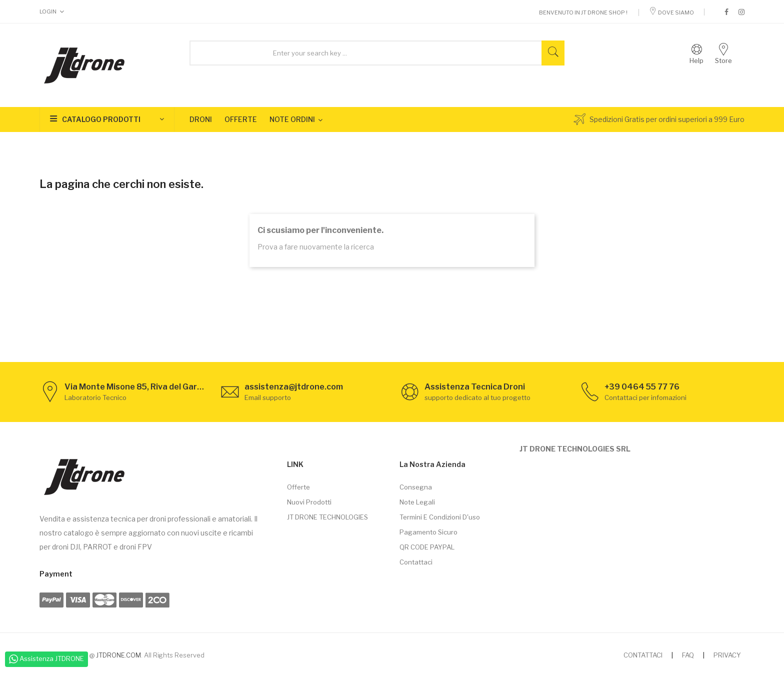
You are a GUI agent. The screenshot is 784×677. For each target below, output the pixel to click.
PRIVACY (727, 655)
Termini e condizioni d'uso (440, 517)
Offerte (298, 487)
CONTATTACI (643, 655)
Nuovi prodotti (309, 502)
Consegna (416, 487)
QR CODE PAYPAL (427, 547)
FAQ (688, 655)
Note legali (417, 502)
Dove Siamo (671, 12)
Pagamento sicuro (428, 532)
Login (48, 11)
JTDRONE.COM (118, 655)
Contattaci (416, 562)
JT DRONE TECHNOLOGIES (327, 517)
